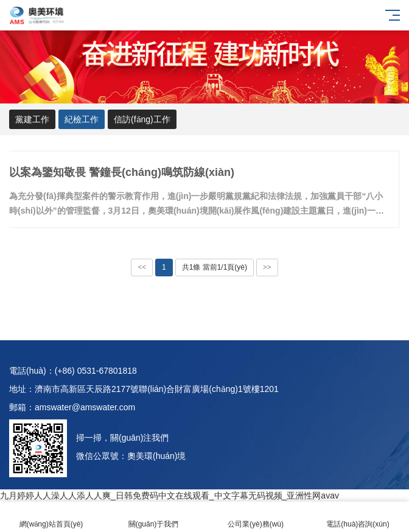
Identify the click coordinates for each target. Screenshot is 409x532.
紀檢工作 (82, 119)
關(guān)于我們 (153, 517)
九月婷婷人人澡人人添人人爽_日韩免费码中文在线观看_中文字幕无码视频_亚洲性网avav (170, 495)
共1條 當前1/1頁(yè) (215, 267)
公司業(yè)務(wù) (256, 517)
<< (142, 267)
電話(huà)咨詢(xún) (358, 517)
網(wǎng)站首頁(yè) (51, 517)
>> (267, 267)
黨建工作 (32, 119)
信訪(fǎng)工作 (142, 119)
